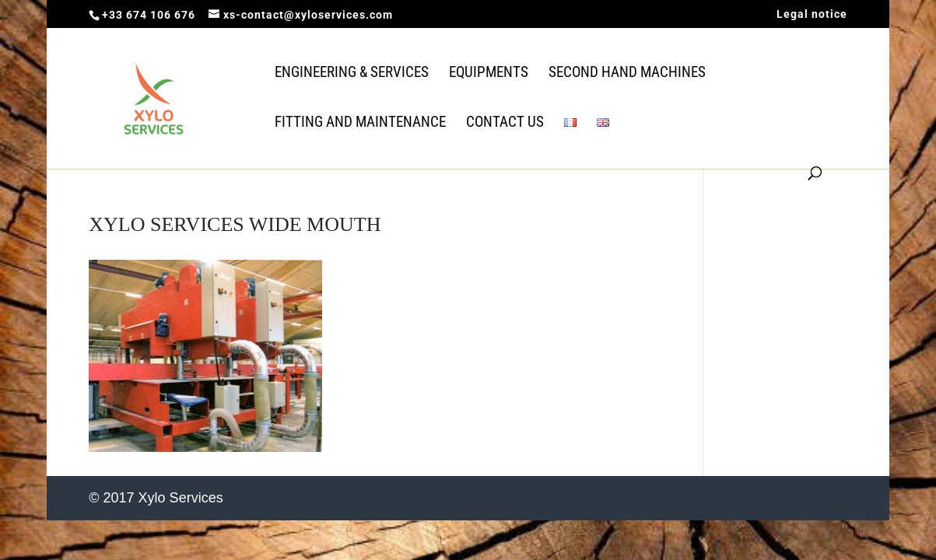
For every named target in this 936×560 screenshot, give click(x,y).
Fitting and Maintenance (360, 124)
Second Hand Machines (627, 74)
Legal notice (812, 14)
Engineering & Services (352, 74)
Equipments (489, 74)
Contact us (505, 124)
